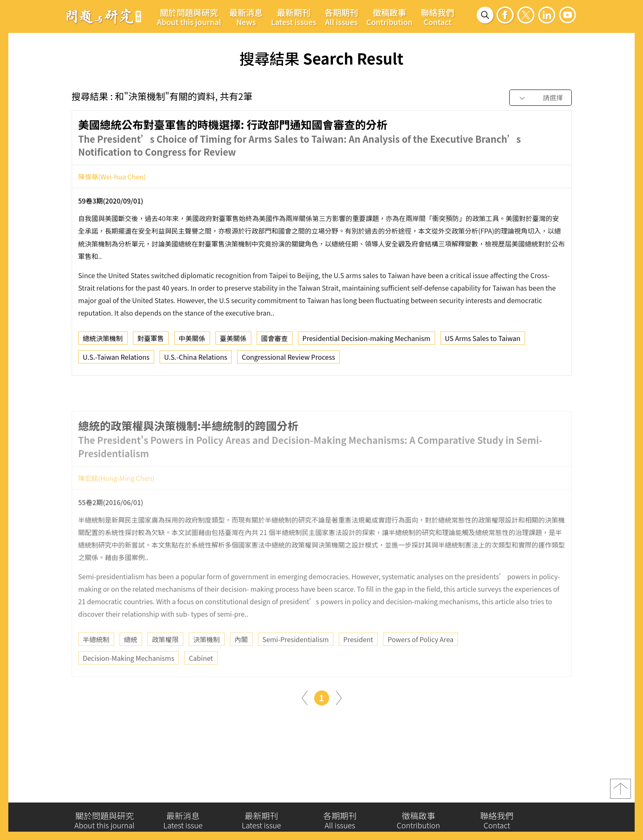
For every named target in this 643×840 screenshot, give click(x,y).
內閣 (241, 661)
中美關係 (192, 341)
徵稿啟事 (389, 17)
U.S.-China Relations (196, 360)
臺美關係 (233, 341)
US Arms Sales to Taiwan (483, 341)
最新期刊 (294, 17)
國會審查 (275, 341)
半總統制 (96, 661)
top (620, 792)
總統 (131, 661)
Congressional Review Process (288, 360)
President (358, 661)
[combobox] (540, 98)
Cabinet (201, 679)
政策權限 (165, 661)
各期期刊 (341, 17)
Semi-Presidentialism (296, 661)
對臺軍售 (151, 341)
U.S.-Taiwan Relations (116, 360)
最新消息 (246, 17)
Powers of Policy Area (420, 661)
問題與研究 (104, 16)
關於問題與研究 (189, 17)
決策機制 (207, 661)
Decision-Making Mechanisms (129, 679)
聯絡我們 (438, 17)
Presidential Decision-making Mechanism (367, 341)
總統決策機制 (103, 341)
